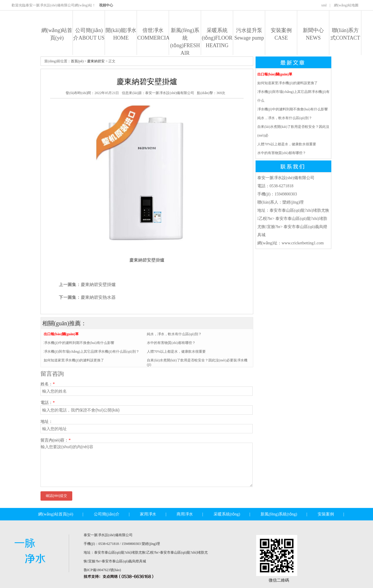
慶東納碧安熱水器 (98, 297)
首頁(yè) (77, 61)
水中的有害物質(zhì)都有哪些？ (171, 343)
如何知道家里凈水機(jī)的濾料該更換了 (74, 360)
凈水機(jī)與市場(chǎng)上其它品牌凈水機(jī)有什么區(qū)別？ (92, 352)
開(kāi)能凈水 (121, 34)
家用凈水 (148, 514)
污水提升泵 (249, 34)
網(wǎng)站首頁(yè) (57, 34)
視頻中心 (106, 5)
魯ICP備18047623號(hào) (102, 570)
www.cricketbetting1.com (303, 243)
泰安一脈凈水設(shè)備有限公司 (170, 93)
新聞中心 (313, 34)
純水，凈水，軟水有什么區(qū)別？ (174, 334)
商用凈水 (185, 514)
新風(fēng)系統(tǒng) (185, 42)
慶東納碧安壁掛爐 (98, 285)
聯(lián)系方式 (345, 34)
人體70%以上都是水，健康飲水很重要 (176, 352)
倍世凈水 (153, 34)
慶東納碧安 (96, 61)
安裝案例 (281, 34)
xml (324, 5)
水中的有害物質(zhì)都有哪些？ (282, 153)
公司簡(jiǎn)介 (89, 34)
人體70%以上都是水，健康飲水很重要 (287, 144)
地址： (47, 422)
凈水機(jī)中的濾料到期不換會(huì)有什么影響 (79, 343)
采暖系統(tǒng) (217, 38)
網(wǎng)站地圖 (346, 5)
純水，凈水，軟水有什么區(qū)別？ (285, 118)
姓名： (48, 384)
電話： (48, 403)
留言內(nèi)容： (56, 440)
